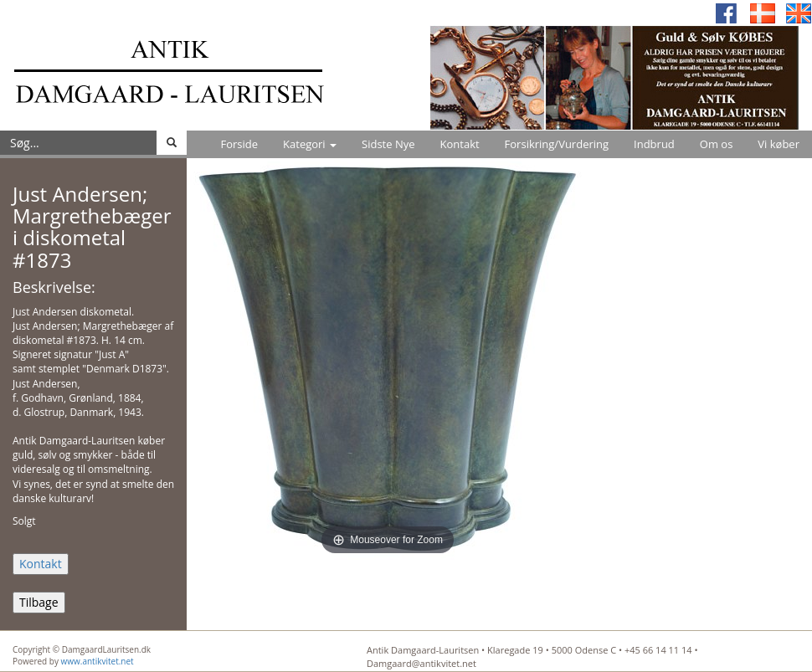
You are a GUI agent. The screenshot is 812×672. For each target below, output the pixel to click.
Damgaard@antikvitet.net (421, 663)
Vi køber (779, 144)
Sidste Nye (388, 144)
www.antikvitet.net (98, 661)
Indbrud (654, 144)
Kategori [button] (310, 144)
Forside (239, 144)
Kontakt (460, 144)
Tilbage (39, 602)
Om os (717, 144)
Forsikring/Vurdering (557, 144)
